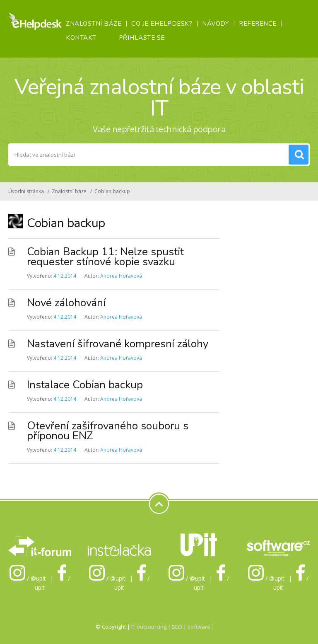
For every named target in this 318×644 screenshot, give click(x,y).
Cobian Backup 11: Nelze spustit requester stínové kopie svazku (105, 257)
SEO (177, 627)
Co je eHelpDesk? (162, 24)
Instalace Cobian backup (85, 385)
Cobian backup (112, 191)
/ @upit (28, 578)
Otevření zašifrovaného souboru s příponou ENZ (108, 431)
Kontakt (81, 38)
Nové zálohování (66, 303)
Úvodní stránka (26, 191)
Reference (258, 24)
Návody (216, 24)
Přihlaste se (142, 38)
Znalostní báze (94, 24)
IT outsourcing (149, 627)
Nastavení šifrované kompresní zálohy (118, 344)
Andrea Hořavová (121, 276)
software (199, 627)
